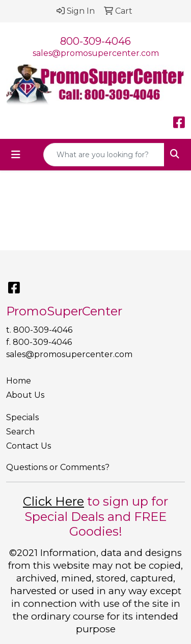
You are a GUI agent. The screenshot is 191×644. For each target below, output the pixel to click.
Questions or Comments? (58, 467)
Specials (22, 417)
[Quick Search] (104, 155)
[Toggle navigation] (16, 155)
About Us (25, 395)
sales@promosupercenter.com (96, 53)
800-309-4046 (95, 41)
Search (20, 432)
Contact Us (29, 446)
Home (19, 381)
